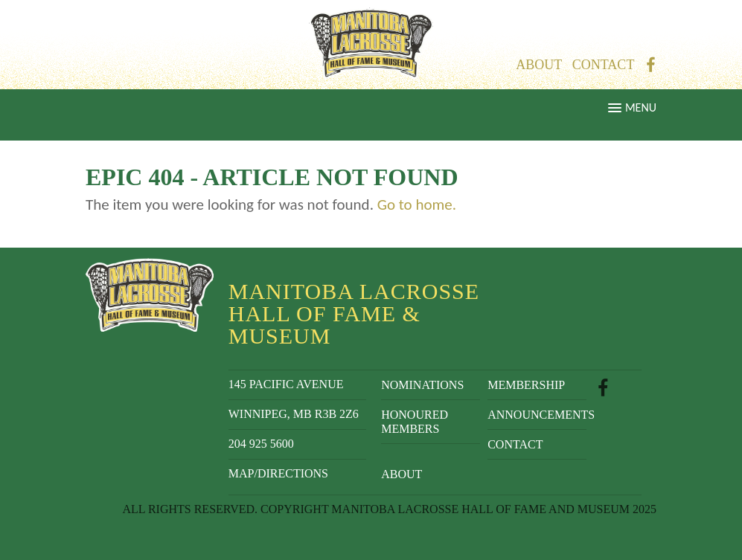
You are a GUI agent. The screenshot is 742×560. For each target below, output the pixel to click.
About (539, 65)
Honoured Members (415, 422)
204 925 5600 (261, 444)
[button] (371, 115)
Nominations (422, 385)
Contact (604, 65)
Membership (526, 385)
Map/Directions (278, 473)
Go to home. (417, 205)
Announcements (537, 415)
